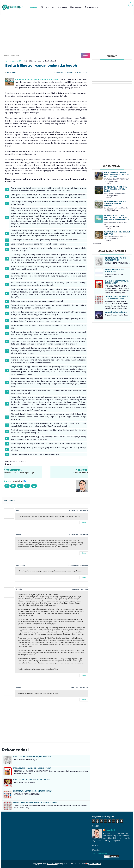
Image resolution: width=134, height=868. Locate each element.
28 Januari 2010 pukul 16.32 (78, 535)
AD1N (18, 511)
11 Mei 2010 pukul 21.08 (80, 688)
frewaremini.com (97, 244)
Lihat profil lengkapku (100, 853)
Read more (115, 181)
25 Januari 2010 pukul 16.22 (78, 511)
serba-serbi (12, 73)
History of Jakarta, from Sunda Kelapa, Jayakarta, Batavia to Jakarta (116, 189)
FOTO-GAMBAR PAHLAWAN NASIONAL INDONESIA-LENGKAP (32, 768)
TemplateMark (95, 864)
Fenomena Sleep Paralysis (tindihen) (116, 312)
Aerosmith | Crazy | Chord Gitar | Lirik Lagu (19, 472)
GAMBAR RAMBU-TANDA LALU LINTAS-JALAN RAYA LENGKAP (32, 791)
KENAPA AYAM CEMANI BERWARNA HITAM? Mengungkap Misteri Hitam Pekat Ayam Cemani (116, 174)
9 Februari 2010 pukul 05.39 (78, 565)
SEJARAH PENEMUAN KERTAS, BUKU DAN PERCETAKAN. (117, 233)
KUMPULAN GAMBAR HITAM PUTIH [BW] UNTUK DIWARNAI (32, 757)
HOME (34, 8)
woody (18, 535)
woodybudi (18, 481)
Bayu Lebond (21, 565)
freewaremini (52, 864)
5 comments (69, 73)
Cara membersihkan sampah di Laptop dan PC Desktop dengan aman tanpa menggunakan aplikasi (116, 218)
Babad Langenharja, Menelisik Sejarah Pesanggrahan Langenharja (115, 203)
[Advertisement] (67, 34)
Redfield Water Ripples (81, 472)
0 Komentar (108, 183)
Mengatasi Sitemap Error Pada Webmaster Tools (114, 270)
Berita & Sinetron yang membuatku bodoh (37, 79)
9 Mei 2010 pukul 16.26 (80, 589)
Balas (84, 523)
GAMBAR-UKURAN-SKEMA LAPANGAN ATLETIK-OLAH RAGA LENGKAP (35, 803)
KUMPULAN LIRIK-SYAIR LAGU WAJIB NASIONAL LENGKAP (31, 780)
